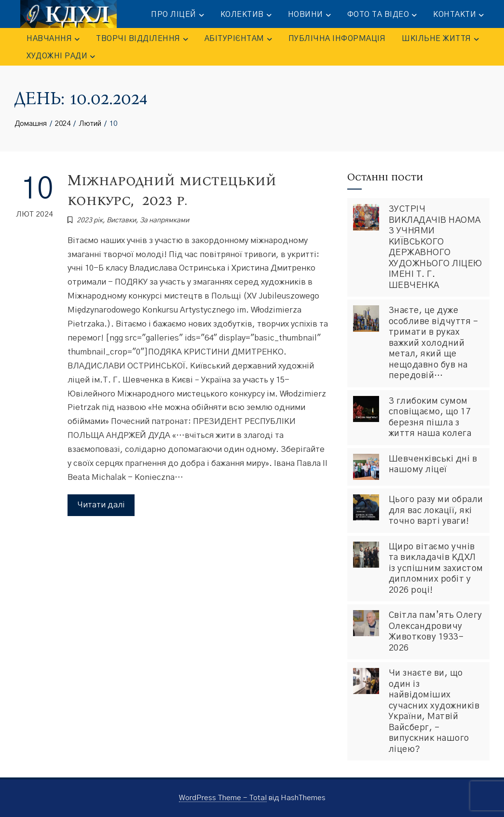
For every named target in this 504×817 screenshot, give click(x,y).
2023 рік (90, 220)
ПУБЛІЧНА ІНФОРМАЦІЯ (337, 39)
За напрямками (164, 220)
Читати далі (101, 505)
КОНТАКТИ (458, 15)
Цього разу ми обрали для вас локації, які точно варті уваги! (436, 511)
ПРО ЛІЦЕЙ (177, 15)
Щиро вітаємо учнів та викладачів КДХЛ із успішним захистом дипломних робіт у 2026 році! (436, 569)
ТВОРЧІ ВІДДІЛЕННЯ (142, 39)
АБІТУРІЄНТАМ (238, 39)
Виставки (121, 220)
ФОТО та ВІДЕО (382, 15)
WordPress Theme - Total (223, 798)
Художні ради (61, 56)
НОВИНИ (309, 15)
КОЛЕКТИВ (246, 15)
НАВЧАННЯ (53, 39)
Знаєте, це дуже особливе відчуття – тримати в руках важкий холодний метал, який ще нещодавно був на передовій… (434, 343)
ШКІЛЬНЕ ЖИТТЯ (440, 39)
